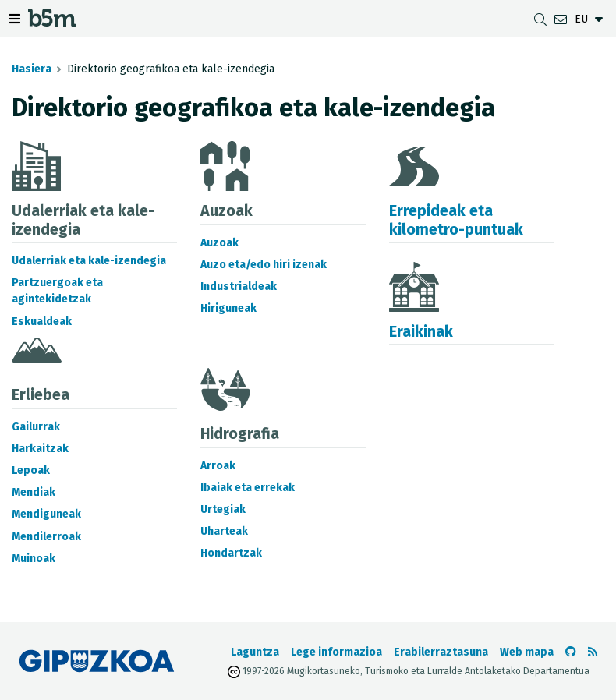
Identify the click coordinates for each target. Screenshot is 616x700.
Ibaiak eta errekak (248, 488)
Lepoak (31, 470)
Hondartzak (231, 553)
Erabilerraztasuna (441, 652)
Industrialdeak (239, 286)
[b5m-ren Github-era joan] (571, 652)
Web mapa (527, 652)
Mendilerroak (46, 537)
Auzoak (219, 243)
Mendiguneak (46, 514)
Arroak (218, 466)
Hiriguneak (228, 308)
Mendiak (34, 492)
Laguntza (255, 652)
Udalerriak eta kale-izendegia (89, 261)
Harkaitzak (40, 449)
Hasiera (32, 69)
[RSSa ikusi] (593, 652)
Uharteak (224, 531)
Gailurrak (36, 427)
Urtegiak (223, 509)
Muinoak (34, 559)
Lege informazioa (336, 652)
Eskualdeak (42, 322)
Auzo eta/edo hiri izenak (264, 265)
